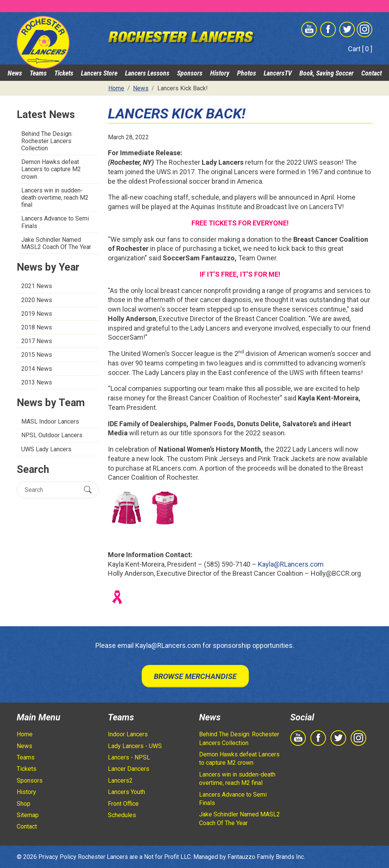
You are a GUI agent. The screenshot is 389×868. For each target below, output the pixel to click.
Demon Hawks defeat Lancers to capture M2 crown (51, 169)
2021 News (37, 286)
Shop (24, 804)
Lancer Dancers (129, 769)
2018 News (37, 327)
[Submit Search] (88, 490)
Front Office (123, 804)
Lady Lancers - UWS (135, 746)
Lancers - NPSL (129, 757)
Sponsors (190, 73)
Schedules (122, 815)
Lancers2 (120, 781)
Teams (38, 73)
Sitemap (28, 815)
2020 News (37, 300)
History (220, 73)
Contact (372, 73)
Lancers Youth (127, 792)
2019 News (37, 314)
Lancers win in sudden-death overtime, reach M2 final (55, 198)
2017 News (37, 341)
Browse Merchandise (195, 676)
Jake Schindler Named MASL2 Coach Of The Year (56, 243)
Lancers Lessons (147, 73)
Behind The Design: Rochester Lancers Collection (47, 141)
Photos (247, 73)
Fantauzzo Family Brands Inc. (266, 857)
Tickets (64, 73)
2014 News (37, 369)
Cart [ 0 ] (360, 49)
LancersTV (278, 73)
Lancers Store (99, 73)
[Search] (51, 490)
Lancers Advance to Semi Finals (55, 222)
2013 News (37, 382)
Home (25, 734)
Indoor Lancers (128, 734)
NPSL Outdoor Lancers (52, 435)
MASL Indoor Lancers (50, 421)
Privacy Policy (57, 857)
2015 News (37, 355)
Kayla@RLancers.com (291, 564)
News (15, 73)
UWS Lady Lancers (46, 449)
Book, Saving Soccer (327, 73)
